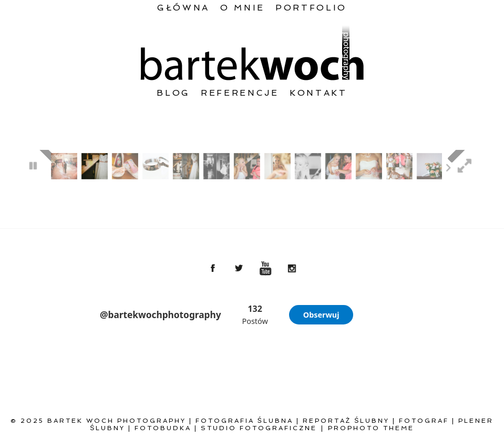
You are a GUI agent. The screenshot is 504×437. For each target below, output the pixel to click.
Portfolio (311, 8)
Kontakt (318, 93)
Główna (183, 8)
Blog (173, 93)
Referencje (240, 93)
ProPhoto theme (371, 428)
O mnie (243, 8)
